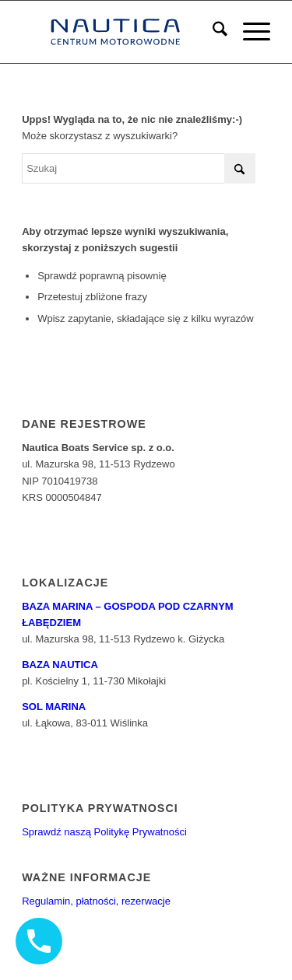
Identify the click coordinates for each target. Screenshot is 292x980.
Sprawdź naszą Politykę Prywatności (104, 832)
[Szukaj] (212, 32)
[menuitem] (212, 32)
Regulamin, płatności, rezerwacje (96, 901)
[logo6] (121, 32)
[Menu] (249, 32)
